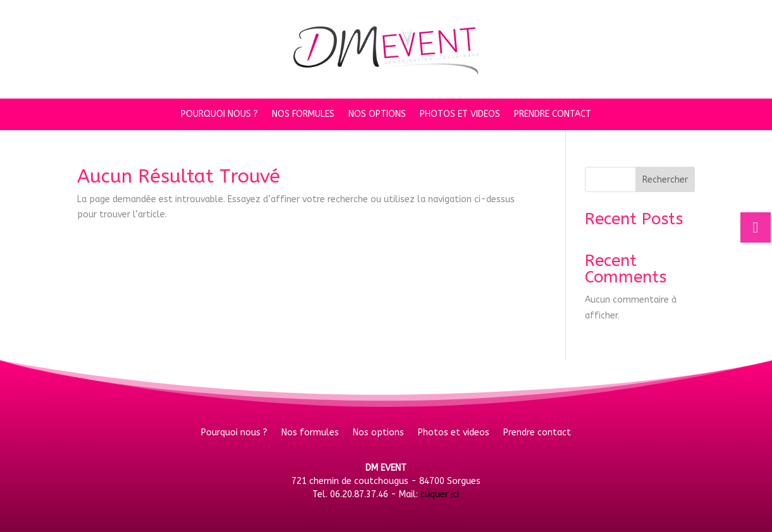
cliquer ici (440, 494)
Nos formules (303, 115)
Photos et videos (460, 115)
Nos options (377, 115)
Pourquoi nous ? (219, 115)
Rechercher (665, 180)
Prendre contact (553, 115)
